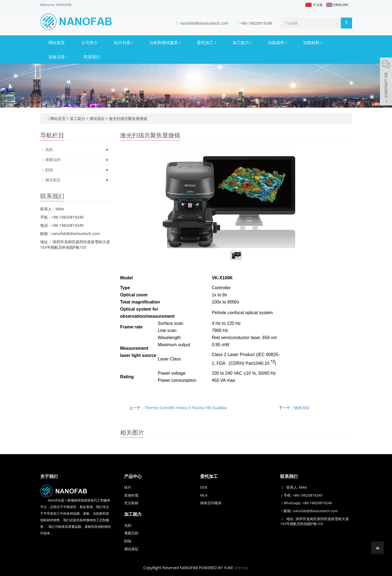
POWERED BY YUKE (217, 568)
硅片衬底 (124, 42)
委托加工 (206, 42)
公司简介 (89, 42)
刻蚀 (49, 170)
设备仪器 (58, 57)
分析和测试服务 (165, 42)
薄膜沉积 (53, 160)
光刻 (49, 149)
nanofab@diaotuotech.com (205, 23)
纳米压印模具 (211, 503)
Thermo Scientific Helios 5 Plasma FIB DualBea (186, 408)
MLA (204, 495)
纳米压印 (302, 408)
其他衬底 (131, 495)
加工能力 (242, 42)
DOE (204, 487)
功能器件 (277, 42)
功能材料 (313, 42)
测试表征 (97, 118)
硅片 (128, 487)
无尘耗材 (131, 503)
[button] (132, 42)
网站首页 (57, 42)
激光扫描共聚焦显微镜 (127, 118)
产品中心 (133, 476)
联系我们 (92, 57)
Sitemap (241, 568)
